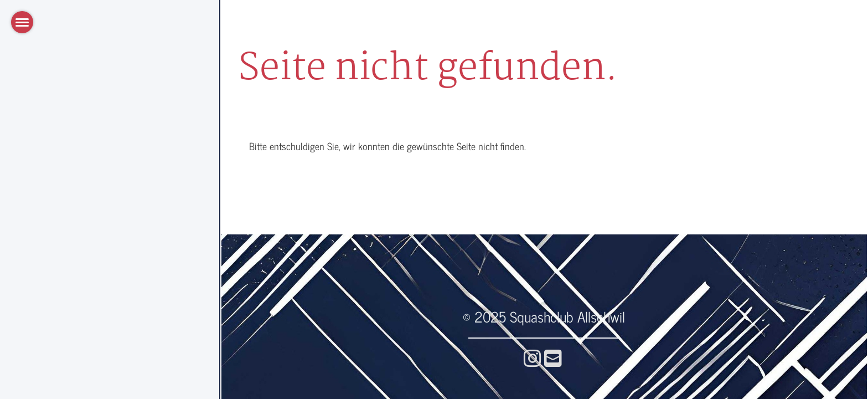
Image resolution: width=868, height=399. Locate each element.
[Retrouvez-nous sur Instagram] (533, 357)
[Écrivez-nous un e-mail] (553, 357)
